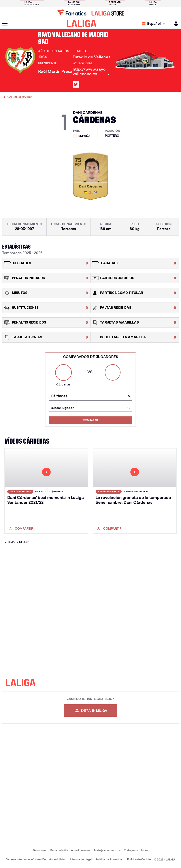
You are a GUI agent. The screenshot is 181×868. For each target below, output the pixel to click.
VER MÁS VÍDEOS (17, 542)
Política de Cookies (139, 859)
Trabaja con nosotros (107, 850)
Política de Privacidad (110, 859)
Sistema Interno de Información (26, 859)
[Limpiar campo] (129, 397)
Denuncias (40, 850)
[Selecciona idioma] (155, 24)
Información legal (81, 859)
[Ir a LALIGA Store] (90, 13)
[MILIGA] (175, 24)
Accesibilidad (58, 859)
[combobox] (90, 396)
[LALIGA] (82, 24)
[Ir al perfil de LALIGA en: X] (76, 84)
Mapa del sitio (59, 850)
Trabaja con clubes (136, 850)
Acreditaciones (81, 850)
